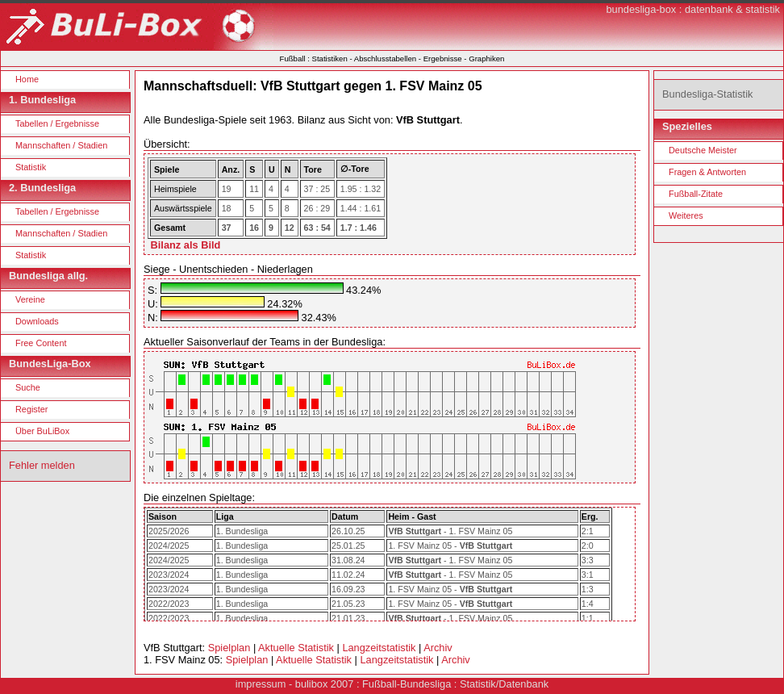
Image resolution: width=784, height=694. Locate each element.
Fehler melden (42, 465)
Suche (28, 387)
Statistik (31, 167)
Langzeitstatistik (379, 648)
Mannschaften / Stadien (61, 145)
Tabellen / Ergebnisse (57, 123)
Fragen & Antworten (707, 172)
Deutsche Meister (703, 150)
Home (27, 79)
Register (32, 409)
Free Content (41, 343)
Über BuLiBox (42, 431)
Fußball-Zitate (696, 194)
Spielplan (229, 648)
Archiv (438, 648)
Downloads (37, 321)
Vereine (30, 299)
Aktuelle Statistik (296, 648)
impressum (261, 684)
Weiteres (686, 215)
